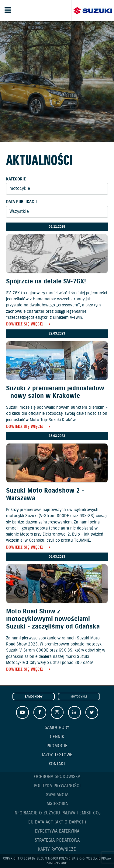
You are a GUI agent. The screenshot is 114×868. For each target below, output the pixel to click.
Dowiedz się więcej (25, 325)
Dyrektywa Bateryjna (57, 831)
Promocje (57, 746)
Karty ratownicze (57, 850)
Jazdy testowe (57, 755)
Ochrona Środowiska (57, 777)
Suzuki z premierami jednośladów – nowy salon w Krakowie (55, 392)
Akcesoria (57, 804)
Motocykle (79, 697)
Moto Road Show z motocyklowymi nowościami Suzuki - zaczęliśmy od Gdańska (53, 619)
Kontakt (57, 764)
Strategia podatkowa (57, 840)
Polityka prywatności (57, 786)
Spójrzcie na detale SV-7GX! (46, 282)
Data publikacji (21, 202)
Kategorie (16, 179)
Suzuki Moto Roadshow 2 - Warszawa (45, 495)
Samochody (34, 697)
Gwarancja (57, 795)
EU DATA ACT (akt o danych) (57, 822)
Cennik (57, 737)
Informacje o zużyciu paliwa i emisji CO (57, 813)
